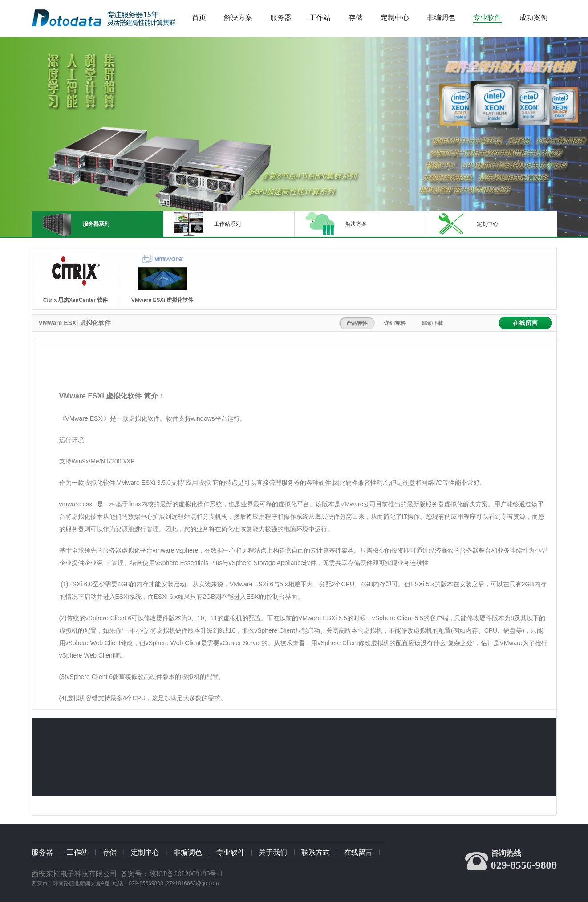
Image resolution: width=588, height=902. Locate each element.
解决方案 (238, 18)
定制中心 (395, 18)
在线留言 (525, 323)
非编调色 (441, 18)
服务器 (281, 18)
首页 (199, 18)
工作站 (320, 18)
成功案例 (534, 18)
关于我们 (273, 852)
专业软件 (487, 18)
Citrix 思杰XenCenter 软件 (75, 300)
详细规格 (395, 323)
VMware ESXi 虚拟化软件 (162, 300)
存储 (356, 18)
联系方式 (316, 852)
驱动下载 (433, 323)
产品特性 (357, 323)
